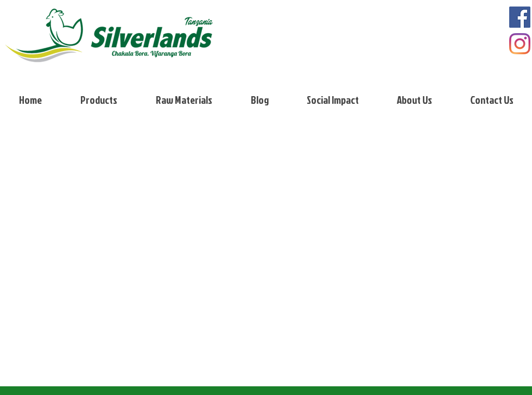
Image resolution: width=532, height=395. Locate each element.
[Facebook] (520, 17)
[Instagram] (520, 44)
